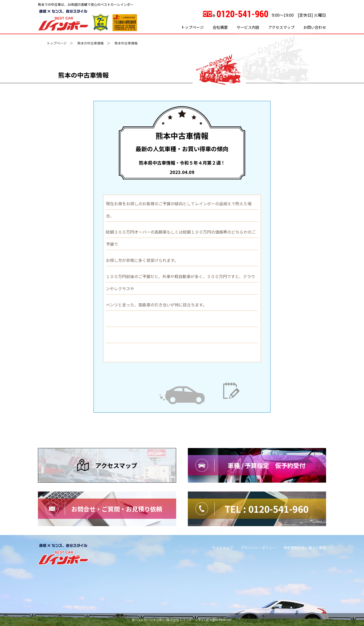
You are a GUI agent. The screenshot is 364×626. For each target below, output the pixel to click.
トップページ (192, 27)
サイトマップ (222, 548)
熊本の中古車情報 (90, 43)
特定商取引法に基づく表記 (305, 548)
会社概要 (220, 27)
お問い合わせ (315, 27)
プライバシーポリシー (258, 548)
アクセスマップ (281, 27)
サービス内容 (248, 27)
